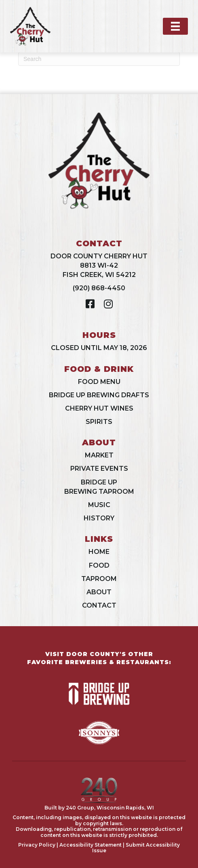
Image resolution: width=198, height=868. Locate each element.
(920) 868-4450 (99, 288)
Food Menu (99, 382)
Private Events (99, 469)
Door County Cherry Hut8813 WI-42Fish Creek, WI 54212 (99, 265)
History (99, 518)
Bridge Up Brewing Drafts (99, 395)
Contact (99, 605)
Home (99, 552)
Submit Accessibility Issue (136, 848)
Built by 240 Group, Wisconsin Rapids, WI (99, 808)
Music (99, 505)
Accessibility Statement (91, 845)
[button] (90, 304)
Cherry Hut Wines (99, 408)
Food (99, 565)
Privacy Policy (37, 845)
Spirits (99, 422)
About (99, 592)
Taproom (99, 579)
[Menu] (175, 26)
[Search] (99, 59)
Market (99, 455)
